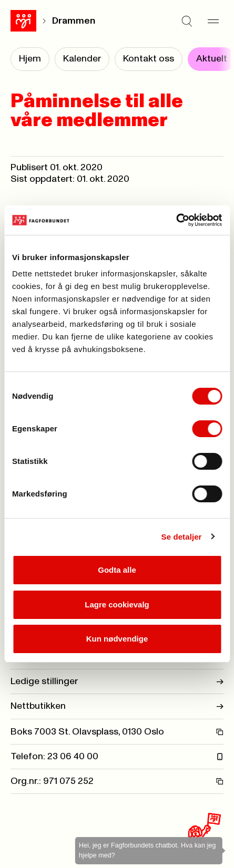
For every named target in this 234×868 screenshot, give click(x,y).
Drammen (74, 21)
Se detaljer (182, 537)
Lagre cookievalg (117, 604)
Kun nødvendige (117, 639)
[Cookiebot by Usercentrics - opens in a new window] (176, 220)
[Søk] (187, 21)
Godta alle (117, 570)
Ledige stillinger (117, 681)
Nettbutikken (117, 706)
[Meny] (213, 21)
